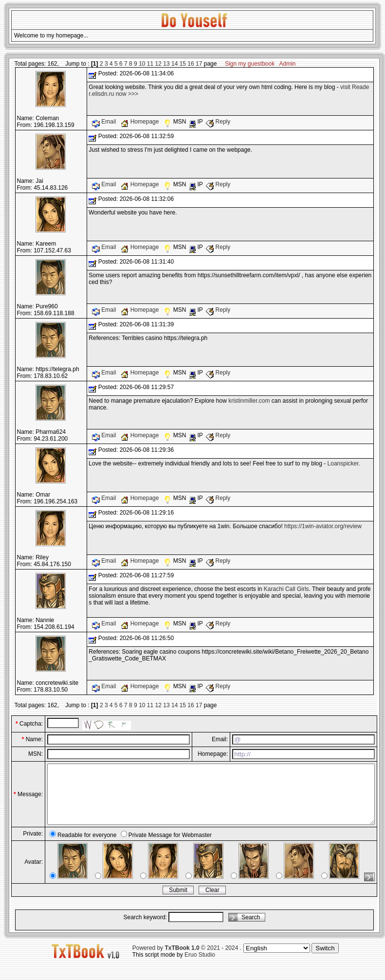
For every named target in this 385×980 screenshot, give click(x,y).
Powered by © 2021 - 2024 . (187, 960)
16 (191, 64)
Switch (325, 960)
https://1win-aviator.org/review (323, 526)
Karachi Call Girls (286, 589)
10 (142, 64)
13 (166, 64)
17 (199, 64)
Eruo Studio (200, 966)
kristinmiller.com (249, 401)
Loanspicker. (344, 463)
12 (158, 64)
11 (150, 64)
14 (174, 64)
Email (105, 122)
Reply (218, 122)
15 (183, 64)
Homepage (140, 122)
